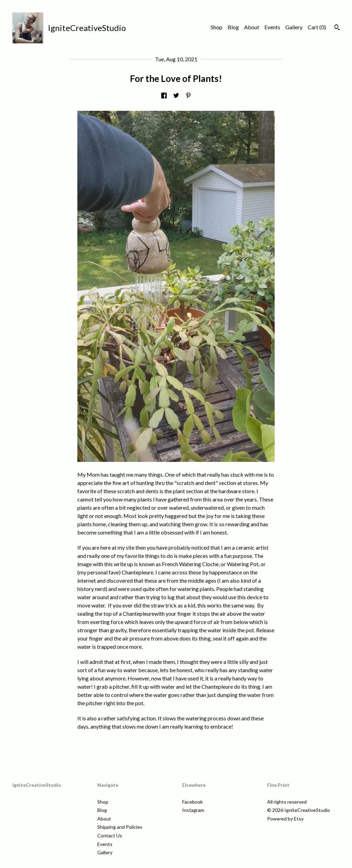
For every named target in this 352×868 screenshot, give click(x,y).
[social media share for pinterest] (188, 96)
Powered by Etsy (285, 819)
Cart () (317, 27)
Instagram (193, 810)
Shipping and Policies (120, 827)
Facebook (192, 802)
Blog (233, 27)
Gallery (294, 27)
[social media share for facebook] (164, 96)
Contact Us (110, 835)
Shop (217, 27)
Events (272, 27)
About (252, 27)
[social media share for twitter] (176, 96)
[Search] (337, 28)
